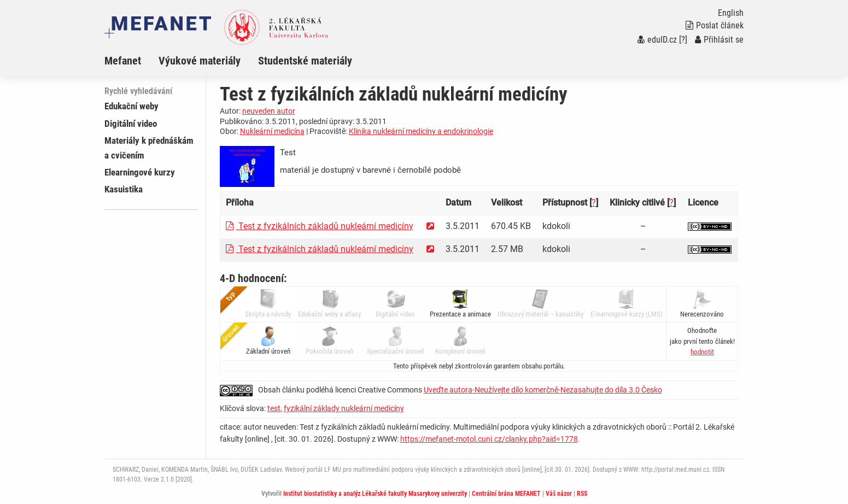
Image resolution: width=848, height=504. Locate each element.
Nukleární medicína (272, 131)
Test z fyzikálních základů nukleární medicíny (320, 226)
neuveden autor (269, 111)
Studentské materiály (305, 61)
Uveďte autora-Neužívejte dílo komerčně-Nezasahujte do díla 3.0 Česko (543, 390)
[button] (702, 352)
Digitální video (131, 124)
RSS (582, 494)
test (274, 408)
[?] (683, 40)
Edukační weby (131, 106)
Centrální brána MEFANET (506, 494)
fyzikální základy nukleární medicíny (344, 408)
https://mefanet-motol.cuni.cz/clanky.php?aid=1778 (489, 439)
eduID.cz (657, 40)
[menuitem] (131, 61)
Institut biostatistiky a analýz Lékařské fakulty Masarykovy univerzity (375, 494)
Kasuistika (124, 189)
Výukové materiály (200, 61)
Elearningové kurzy (140, 172)
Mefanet (123, 61)
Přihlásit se (719, 40)
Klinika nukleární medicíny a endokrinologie (421, 131)
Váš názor (559, 494)
